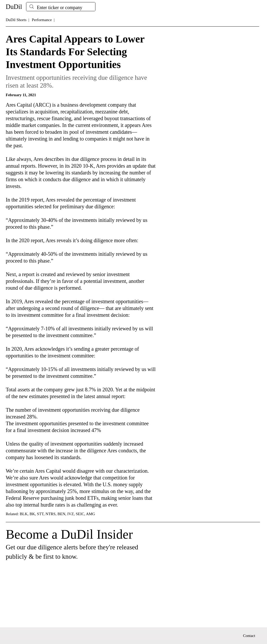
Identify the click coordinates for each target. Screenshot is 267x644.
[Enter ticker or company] (60, 8)
